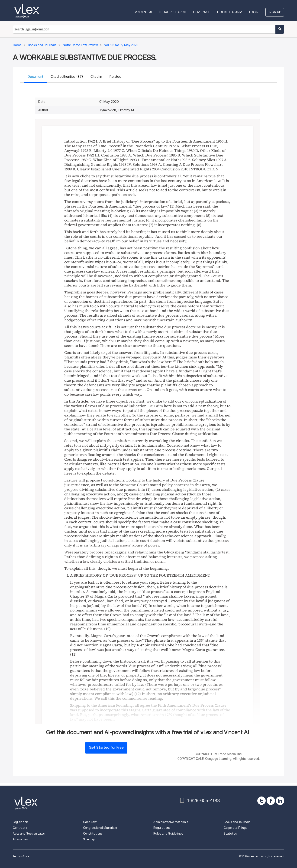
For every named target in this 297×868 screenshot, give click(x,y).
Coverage (202, 12)
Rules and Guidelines (168, 834)
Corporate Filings (235, 828)
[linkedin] (280, 801)
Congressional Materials (100, 828)
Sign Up (275, 12)
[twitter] (261, 801)
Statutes (230, 834)
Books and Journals (237, 822)
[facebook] (271, 801)
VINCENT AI (143, 12)
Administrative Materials (171, 822)
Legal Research (173, 12)
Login (254, 12)
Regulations (162, 828)
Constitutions (93, 834)
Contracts (20, 828)
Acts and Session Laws (29, 834)
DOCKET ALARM (230, 12)
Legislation (20, 822)
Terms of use (21, 856)
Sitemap (89, 839)
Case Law (90, 822)
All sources (20, 839)
